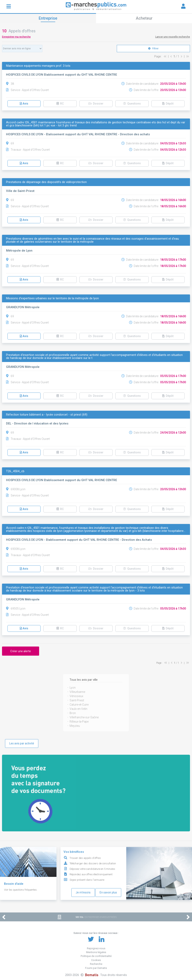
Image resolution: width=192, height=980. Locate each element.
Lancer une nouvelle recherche (173, 37)
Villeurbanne (77, 692)
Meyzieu (75, 726)
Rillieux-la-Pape (79, 722)
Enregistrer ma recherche (16, 37)
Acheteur (144, 18)
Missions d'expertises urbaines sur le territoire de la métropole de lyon (52, 298)
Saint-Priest (77, 700)
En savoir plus (108, 892)
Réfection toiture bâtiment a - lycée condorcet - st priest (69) (47, 415)
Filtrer (153, 49)
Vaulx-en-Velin (78, 709)
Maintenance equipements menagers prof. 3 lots (38, 66)
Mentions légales (96, 952)
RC (60, 104)
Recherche (96, 964)
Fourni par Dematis (96, 968)
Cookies (96, 960)
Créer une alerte (21, 651)
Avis (24, 104)
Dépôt (168, 104)
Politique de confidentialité (96, 956)
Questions (132, 104)
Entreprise (48, 18)
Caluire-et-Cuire (79, 705)
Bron (73, 713)
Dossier (96, 104)
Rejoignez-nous (96, 948)
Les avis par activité (22, 743)
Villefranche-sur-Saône (84, 717)
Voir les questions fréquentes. (21, 890)
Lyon (73, 688)
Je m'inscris (83, 892)
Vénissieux (76, 696)
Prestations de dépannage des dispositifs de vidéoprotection (46, 182)
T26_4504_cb (15, 471)
